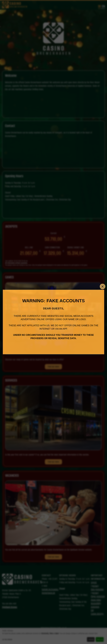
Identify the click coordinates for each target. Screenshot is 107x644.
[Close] (103, 286)
